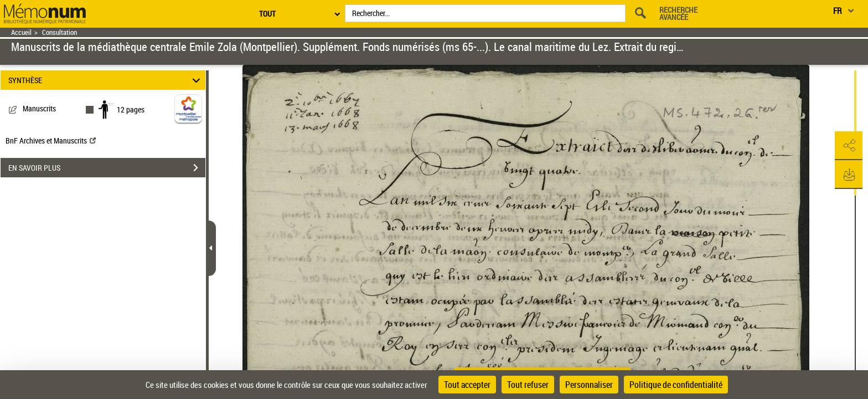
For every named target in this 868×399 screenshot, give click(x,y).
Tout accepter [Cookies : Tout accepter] (467, 385)
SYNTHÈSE (106, 80)
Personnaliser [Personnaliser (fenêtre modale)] (589, 385)
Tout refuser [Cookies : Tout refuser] (528, 385)
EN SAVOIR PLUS (107, 168)
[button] (849, 146)
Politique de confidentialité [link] (676, 385)
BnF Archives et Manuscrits (51, 140)
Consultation (60, 32)
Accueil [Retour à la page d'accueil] (21, 32)
